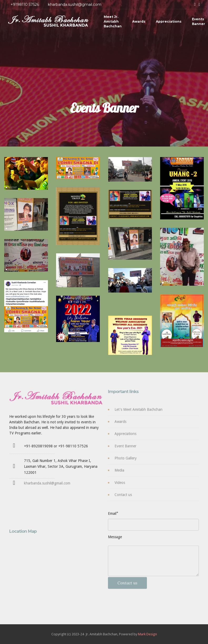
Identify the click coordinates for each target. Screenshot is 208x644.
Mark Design (147, 634)
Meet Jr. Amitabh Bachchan (113, 21)
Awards (139, 21)
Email (112, 515)
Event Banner (125, 449)
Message (115, 539)
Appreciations (169, 21)
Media (119, 474)
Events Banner (199, 21)
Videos (120, 486)
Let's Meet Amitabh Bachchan (138, 413)
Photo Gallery (126, 461)
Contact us (123, 498)
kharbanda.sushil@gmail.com (47, 486)
